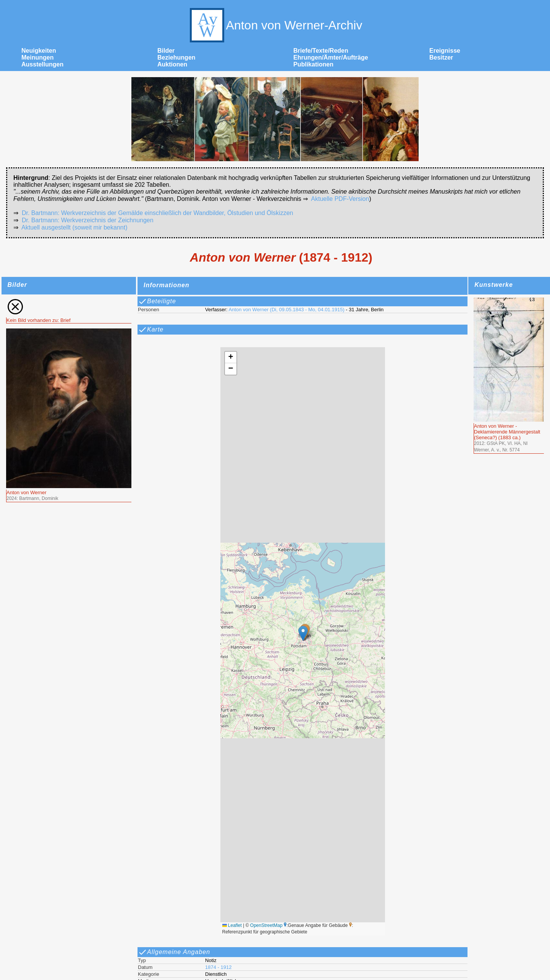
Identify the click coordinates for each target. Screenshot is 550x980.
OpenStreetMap (266, 925)
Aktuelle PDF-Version (340, 199)
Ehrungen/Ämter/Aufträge (331, 57)
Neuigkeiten (39, 51)
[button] (303, 633)
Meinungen (37, 57)
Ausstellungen (42, 64)
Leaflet (232, 925)
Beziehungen (176, 57)
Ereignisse (445, 51)
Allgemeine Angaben (174, 952)
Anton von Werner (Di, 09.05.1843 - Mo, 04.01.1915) (286, 310)
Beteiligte (157, 301)
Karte (151, 330)
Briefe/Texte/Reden (321, 51)
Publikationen (313, 64)
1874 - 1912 (218, 967)
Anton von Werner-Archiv (275, 25)
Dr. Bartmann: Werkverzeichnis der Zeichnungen (88, 220)
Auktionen (172, 64)
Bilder (166, 51)
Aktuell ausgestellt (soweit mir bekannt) (74, 227)
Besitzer (441, 57)
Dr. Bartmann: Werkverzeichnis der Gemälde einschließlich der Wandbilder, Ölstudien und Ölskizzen (158, 213)
